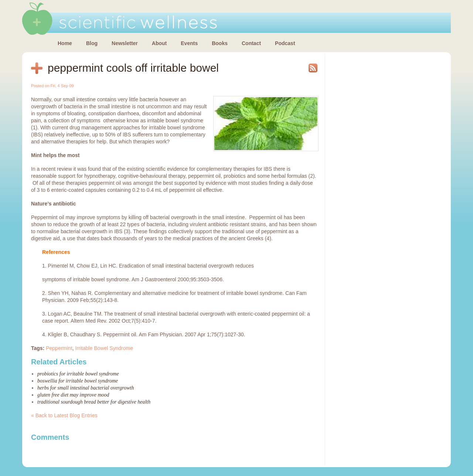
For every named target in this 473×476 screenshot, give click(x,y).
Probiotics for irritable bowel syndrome (78, 374)
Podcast (285, 43)
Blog (92, 43)
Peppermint (59, 348)
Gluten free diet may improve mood (73, 395)
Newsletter (125, 43)
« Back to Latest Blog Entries (64, 415)
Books (220, 43)
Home (65, 43)
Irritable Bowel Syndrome (104, 348)
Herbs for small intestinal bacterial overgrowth (86, 388)
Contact (251, 43)
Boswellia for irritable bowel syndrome (78, 381)
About (159, 43)
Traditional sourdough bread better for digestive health (94, 402)
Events (189, 43)
